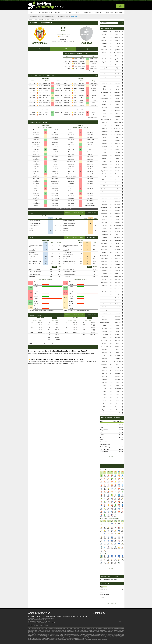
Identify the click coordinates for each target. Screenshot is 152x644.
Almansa (118, 174)
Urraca (104, 413)
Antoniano (104, 274)
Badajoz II (104, 68)
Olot (117, 234)
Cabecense (104, 262)
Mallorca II (104, 265)
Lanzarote (81, 91)
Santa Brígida (46, 100)
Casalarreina (117, 198)
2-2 (111, 35)
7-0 (81, 203)
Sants (118, 410)
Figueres (104, 410)
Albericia (117, 168)
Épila (104, 89)
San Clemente (117, 135)
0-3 (111, 74)
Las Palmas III (46, 105)
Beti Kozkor (104, 340)
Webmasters (46, 621)
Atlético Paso (46, 95)
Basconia (104, 210)
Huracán (104, 135)
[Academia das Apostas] (98, 621)
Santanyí (117, 144)
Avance (104, 153)
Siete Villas (104, 222)
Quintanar (117, 50)
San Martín (117, 413)
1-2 (87, 93)
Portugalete (104, 213)
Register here (50, 618)
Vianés (117, 325)
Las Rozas (117, 32)
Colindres (104, 180)
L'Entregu (104, 398)
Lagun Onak (104, 177)
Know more (74, 16)
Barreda (104, 159)
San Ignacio (117, 204)
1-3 (88, 66)
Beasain (104, 349)
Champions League (118, 632)
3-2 (111, 386)
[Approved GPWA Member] (40, 642)
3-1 (88, 69)
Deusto (104, 183)
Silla (118, 62)
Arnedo (117, 295)
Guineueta (117, 228)
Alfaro (117, 86)
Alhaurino (117, 131)
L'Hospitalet (117, 237)
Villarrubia (104, 292)
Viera (94, 103)
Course (58, 12)
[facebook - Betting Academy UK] (94, 617)
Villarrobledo (104, 59)
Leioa (117, 147)
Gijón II (104, 38)
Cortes (117, 368)
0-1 (88, 59)
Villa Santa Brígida (36, 147)
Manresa (104, 240)
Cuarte (104, 113)
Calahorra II (104, 198)
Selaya (117, 392)
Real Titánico (104, 243)
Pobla (104, 407)
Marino (58, 98)
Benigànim (104, 253)
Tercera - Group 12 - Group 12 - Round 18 (63, 42)
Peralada (117, 407)
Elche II (117, 35)
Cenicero (117, 304)
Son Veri (117, 280)
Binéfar (104, 116)
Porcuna (117, 101)
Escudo (117, 150)
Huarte (117, 192)
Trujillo (117, 68)
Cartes (104, 150)
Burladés (104, 192)
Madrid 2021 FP (104, 207)
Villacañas (117, 74)
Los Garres (117, 268)
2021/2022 (63, 39)
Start (33, 12)
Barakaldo (117, 210)
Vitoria (104, 162)
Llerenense (117, 271)
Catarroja (117, 316)
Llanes (117, 246)
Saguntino (104, 62)
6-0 (111, 268)
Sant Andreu (117, 240)
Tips (78, 12)
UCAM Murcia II (104, 268)
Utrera (117, 138)
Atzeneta (117, 65)
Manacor (104, 128)
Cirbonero (104, 368)
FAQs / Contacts (51, 623)
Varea (104, 304)
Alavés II (104, 147)
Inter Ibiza (117, 286)
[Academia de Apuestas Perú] (116, 621)
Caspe (104, 95)
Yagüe (117, 383)
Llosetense (117, 83)
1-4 (52, 86)
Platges (104, 280)
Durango (117, 358)
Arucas (58, 83)
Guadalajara (117, 53)
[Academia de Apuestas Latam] (113, 621)
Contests (119, 12)
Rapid (104, 86)
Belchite (104, 343)
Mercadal (104, 122)
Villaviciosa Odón (104, 98)
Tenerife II (58, 93)
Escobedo (104, 168)
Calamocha (117, 110)
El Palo (104, 101)
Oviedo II (104, 328)
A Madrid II (117, 216)
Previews (68, 12)
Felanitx (104, 104)
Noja (118, 159)
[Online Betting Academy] (105, 621)
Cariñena (117, 113)
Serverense (117, 377)
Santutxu (104, 204)
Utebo (117, 386)
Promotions (109, 12)
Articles (99, 12)
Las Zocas (86, 43)
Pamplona (104, 156)
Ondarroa (104, 219)
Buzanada (58, 115)
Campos (104, 141)
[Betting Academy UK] (94, 621)
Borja (117, 89)
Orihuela (117, 231)
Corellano (117, 153)
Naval (104, 395)
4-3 (111, 101)
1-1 (88, 61)
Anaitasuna (117, 213)
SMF (45, 620)
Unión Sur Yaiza (36, 157)
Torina (118, 395)
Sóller (118, 104)
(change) (114, 579)
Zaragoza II (117, 92)
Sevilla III (118, 262)
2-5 (81, 206)
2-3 (111, 295)
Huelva (104, 138)
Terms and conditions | (34, 624)
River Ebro (104, 383)
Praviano (104, 246)
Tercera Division (63, 37)
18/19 (75, 61)
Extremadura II (104, 365)
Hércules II (104, 35)
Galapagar (104, 77)
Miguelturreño (117, 59)
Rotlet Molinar (117, 122)
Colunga (104, 44)
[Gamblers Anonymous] (49, 642)
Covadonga (117, 38)
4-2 (111, 337)
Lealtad (117, 243)
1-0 (52, 88)
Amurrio (117, 162)
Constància (104, 83)
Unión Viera (36, 191)
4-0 (81, 179)
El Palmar (117, 374)
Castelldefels (104, 234)
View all (112, 457)
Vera (46, 112)
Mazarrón (104, 371)
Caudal (104, 56)
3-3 (52, 100)
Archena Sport (117, 371)
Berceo (104, 295)
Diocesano (104, 271)
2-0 (52, 98)
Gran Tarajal (58, 103)
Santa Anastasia (104, 119)
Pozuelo (117, 256)
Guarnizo (104, 225)
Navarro (118, 56)
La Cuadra (94, 88)
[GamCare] (44, 642)
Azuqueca (104, 107)
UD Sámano (117, 225)
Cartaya (117, 274)
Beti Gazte (104, 358)
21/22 (75, 59)
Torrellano (117, 355)
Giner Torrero (104, 92)
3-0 (87, 100)
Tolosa (118, 349)
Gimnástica (117, 222)
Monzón (117, 95)
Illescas (117, 125)
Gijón (117, 47)
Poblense (117, 141)
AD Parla (104, 80)
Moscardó (118, 80)
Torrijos (104, 125)
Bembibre (104, 361)
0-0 (88, 64)
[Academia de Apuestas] (109, 621)
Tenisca (58, 86)
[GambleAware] (33, 642)
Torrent (104, 71)
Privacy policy (44, 624)
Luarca (117, 401)
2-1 (52, 93)
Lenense (117, 44)
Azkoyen (117, 156)
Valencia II (117, 41)
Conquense (104, 50)
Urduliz (117, 219)
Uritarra (117, 183)
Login (120, 6)
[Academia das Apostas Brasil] (102, 621)
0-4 (87, 112)
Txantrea (117, 340)
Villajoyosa (117, 71)
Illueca (118, 119)
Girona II (104, 237)
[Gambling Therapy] (46, 642)
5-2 (111, 231)
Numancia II (117, 361)
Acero (104, 65)
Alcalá (118, 98)
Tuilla (104, 47)
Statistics (89, 12)
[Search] (121, 23)
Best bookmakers (45, 12)
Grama (104, 228)
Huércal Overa (117, 277)
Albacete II (104, 53)
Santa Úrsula (40, 43)
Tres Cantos (104, 259)
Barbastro (117, 116)
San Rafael (104, 319)
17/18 (75, 66)
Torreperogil (104, 131)
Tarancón (117, 107)
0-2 (81, 186)
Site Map (31, 620)
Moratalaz (104, 331)
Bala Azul (104, 374)
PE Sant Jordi (117, 128)
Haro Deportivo (104, 404)
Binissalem (104, 307)
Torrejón (117, 77)
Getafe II (104, 32)
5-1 (45, 184)
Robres (104, 110)
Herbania (58, 88)
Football (69, 629)
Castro (104, 392)
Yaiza (46, 91)
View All (112, 569)
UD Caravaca (104, 277)
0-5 (111, 319)
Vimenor (117, 180)
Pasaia (117, 177)
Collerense (104, 144)
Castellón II (104, 41)
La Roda (104, 74)
